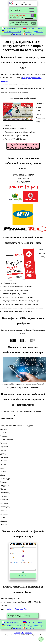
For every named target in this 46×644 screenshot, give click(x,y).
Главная (17, 633)
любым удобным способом (17, 609)
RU (33, 29)
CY (11, 29)
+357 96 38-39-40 (21, 17)
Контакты (29, 633)
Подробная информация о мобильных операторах (23, 146)
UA (11, 32)
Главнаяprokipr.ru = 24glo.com (23, 3)
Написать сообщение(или (19, 23)
